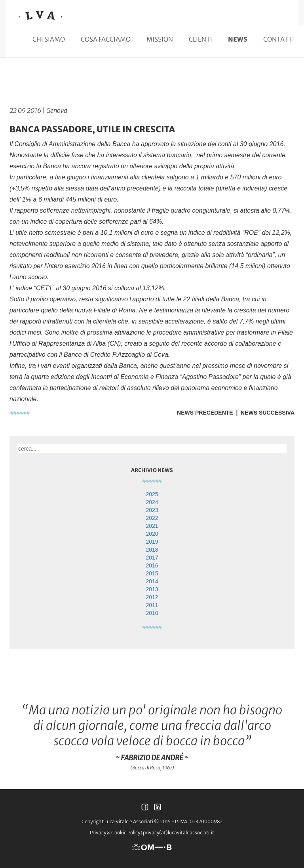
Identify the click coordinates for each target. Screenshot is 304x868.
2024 (152, 502)
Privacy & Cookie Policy (115, 833)
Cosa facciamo (106, 39)
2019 (152, 542)
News (238, 39)
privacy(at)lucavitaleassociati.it (179, 833)
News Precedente (205, 413)
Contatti (279, 39)
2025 (152, 494)
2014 (152, 581)
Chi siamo (49, 39)
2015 (152, 573)
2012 (152, 597)
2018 (152, 550)
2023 (152, 510)
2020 (152, 534)
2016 (152, 565)
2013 (152, 589)
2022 (152, 518)
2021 (152, 526)
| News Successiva (264, 413)
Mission (160, 39)
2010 (152, 613)
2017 (152, 558)
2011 (152, 605)
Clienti (200, 39)
